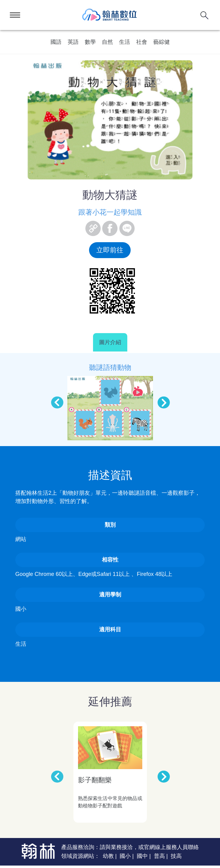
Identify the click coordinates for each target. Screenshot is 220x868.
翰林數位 (110, 15)
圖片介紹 (110, 342)
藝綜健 (162, 42)
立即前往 (110, 250)
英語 (73, 42)
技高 (176, 856)
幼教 (108, 856)
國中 (142, 856)
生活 (125, 42)
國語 (56, 42)
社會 (142, 42)
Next (161, 400)
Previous (54, 400)
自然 (107, 42)
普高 (159, 856)
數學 (90, 42)
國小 (125, 856)
